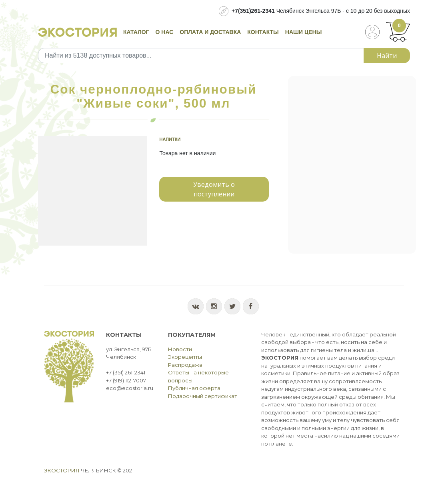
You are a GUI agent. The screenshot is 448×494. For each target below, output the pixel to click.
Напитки (170, 139)
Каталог (136, 32)
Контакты (263, 32)
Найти (387, 56)
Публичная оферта (194, 388)
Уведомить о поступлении (214, 189)
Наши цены (304, 32)
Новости (180, 349)
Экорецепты (185, 357)
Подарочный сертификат (203, 396)
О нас (165, 32)
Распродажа (185, 365)
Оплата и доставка (210, 32)
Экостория (62, 470)
